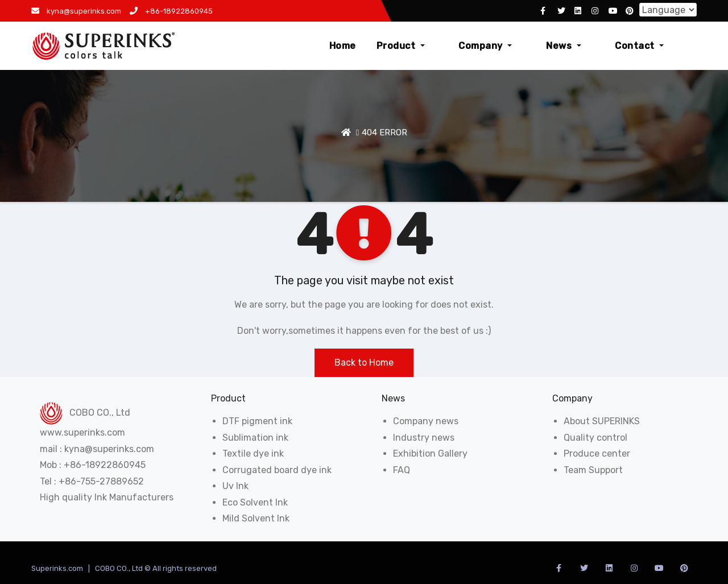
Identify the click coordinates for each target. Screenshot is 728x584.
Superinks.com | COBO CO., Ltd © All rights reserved (124, 568)
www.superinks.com (82, 432)
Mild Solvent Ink (256, 518)
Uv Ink (235, 486)
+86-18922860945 (171, 11)
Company (526, 46)
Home (396, 46)
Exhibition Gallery (430, 453)
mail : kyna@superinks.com (97, 449)
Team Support (593, 470)
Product (454, 46)
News (590, 46)
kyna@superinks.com (76, 11)
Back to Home (364, 363)
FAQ (402, 470)
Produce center (597, 453)
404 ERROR (384, 132)
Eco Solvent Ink (255, 502)
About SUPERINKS (602, 421)
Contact (653, 46)
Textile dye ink (253, 453)
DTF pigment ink (257, 421)
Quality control (595, 438)
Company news (426, 421)
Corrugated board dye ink (277, 470)
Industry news (424, 438)
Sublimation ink (255, 438)
